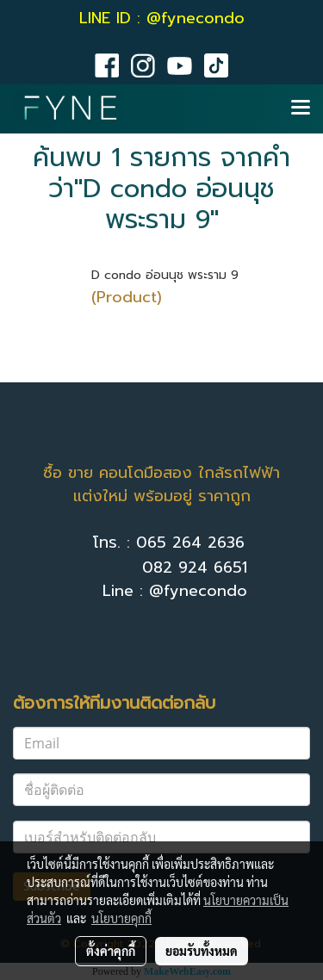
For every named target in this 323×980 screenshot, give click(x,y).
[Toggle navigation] (301, 109)
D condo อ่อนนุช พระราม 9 (165, 275)
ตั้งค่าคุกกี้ (111, 951)
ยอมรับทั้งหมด (202, 951)
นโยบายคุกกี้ (121, 918)
